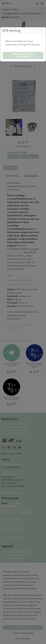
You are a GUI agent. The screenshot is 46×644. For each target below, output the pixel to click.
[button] (23, 55)
